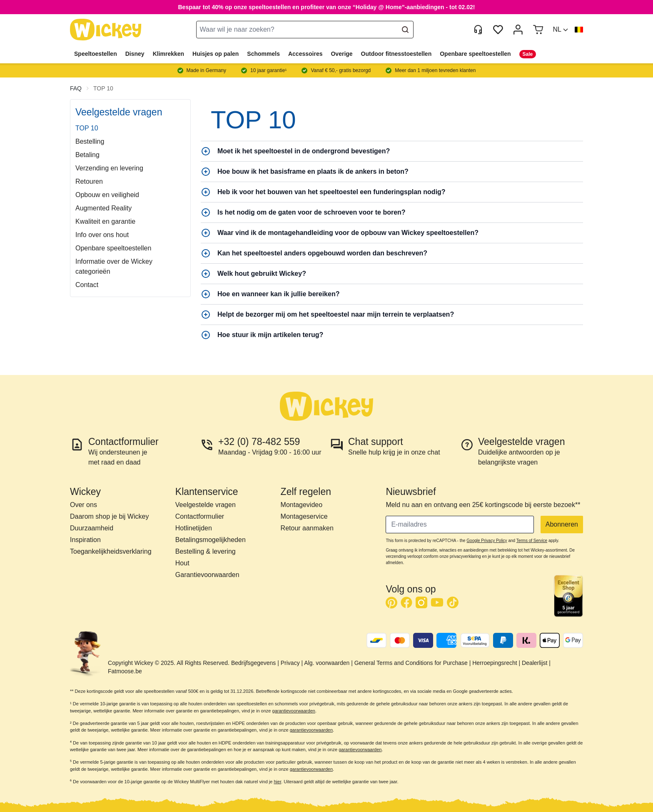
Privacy (290, 663)
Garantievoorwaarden (207, 575)
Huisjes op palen (216, 54)
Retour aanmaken (307, 528)
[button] (561, 30)
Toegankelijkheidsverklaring (111, 551)
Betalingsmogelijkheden (211, 540)
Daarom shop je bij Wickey (109, 516)
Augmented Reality (103, 208)
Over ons (83, 505)
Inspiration (85, 540)
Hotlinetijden (194, 528)
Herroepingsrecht (495, 663)
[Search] (405, 30)
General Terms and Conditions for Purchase (411, 663)
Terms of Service (532, 541)
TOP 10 (103, 88)
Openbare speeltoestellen (475, 54)
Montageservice (304, 516)
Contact (87, 285)
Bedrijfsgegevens (253, 663)
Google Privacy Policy (487, 541)
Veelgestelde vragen (206, 505)
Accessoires (305, 54)
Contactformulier (200, 516)
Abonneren (562, 524)
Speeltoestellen (96, 54)
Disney (135, 54)
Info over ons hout (102, 235)
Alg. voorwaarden (327, 663)
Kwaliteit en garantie (105, 221)
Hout (182, 563)
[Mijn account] (518, 30)
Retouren (89, 181)
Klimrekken (168, 54)
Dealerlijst (535, 663)
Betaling (87, 155)
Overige (341, 54)
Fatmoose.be (125, 671)
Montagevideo (302, 505)
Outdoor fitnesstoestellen (396, 54)
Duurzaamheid (92, 528)
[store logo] (106, 30)
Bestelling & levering (206, 551)
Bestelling (90, 141)
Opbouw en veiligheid (107, 195)
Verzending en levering (109, 168)
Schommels (263, 54)
